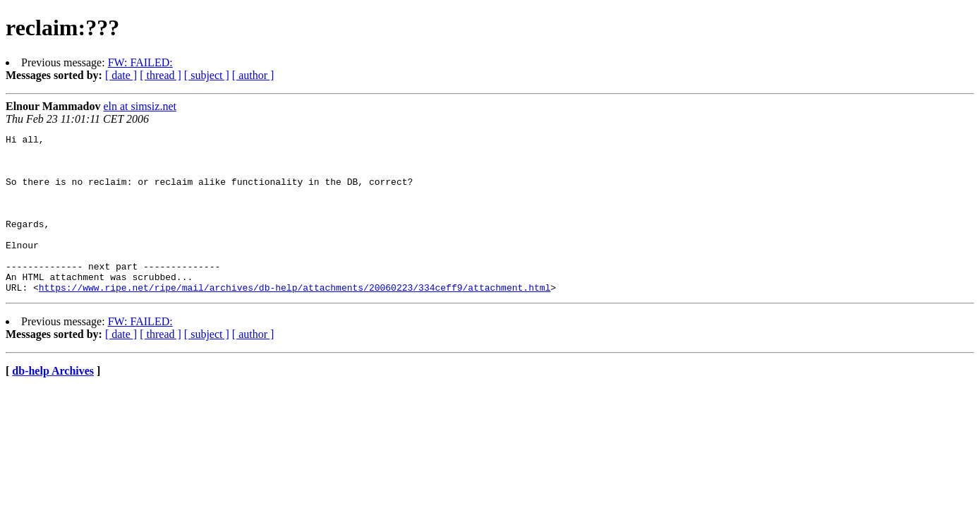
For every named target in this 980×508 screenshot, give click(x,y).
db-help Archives (53, 403)
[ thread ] (161, 75)
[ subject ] (207, 75)
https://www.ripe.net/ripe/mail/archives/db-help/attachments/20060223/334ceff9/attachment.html (295, 319)
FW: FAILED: (140, 62)
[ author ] (253, 75)
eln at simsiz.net (140, 106)
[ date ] (121, 75)
